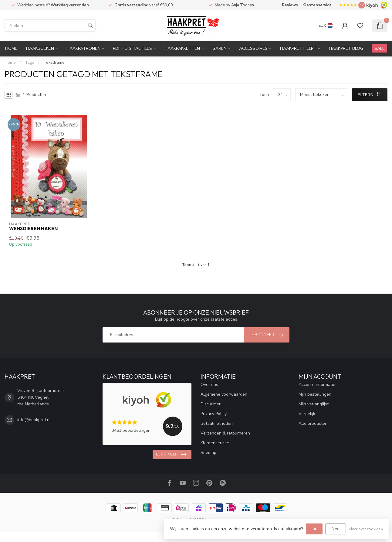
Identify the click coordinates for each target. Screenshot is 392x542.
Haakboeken (40, 48)
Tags (30, 63)
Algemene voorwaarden (224, 394)
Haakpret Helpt (298, 48)
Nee (336, 529)
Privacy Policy (214, 414)
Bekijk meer (171, 455)
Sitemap (208, 453)
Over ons (209, 385)
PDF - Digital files (132, 48)
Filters (370, 95)
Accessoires (253, 48)
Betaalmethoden (217, 423)
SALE (380, 48)
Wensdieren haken (33, 229)
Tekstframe (54, 63)
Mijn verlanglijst (314, 404)
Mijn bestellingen (315, 394)
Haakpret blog (346, 48)
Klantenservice (317, 5)
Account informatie (317, 385)
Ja (314, 529)
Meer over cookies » (366, 529)
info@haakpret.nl (34, 420)
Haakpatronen (83, 48)
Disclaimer (211, 404)
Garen (220, 48)
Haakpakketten (182, 48)
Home (11, 48)
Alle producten (313, 423)
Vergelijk (307, 414)
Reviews (290, 5)
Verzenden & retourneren (225, 433)
